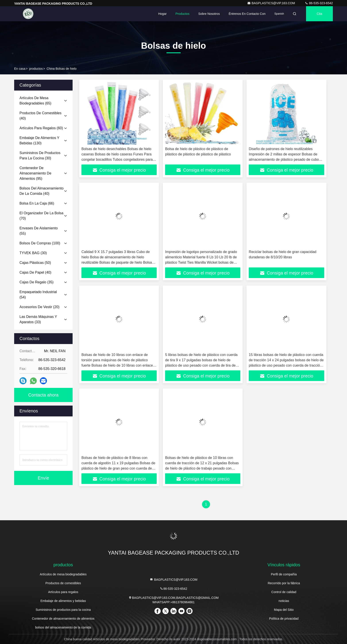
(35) (37, 282)
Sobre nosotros (209, 14)
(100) (40, 243)
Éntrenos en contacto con (247, 14)
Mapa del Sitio (284, 610)
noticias (284, 601)
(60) (41, 128)
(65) (35, 101)
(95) (35, 173)
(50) (35, 263)
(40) (40, 116)
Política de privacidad (284, 619)
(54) (38, 295)
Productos (182, 14)
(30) (40, 156)
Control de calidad (284, 592)
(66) (37, 203)
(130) (39, 140)
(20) (40, 307)
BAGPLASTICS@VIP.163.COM (272, 3)
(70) (41, 216)
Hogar (162, 14)
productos (36, 69)
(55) (39, 231)
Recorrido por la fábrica (284, 583)
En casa (20, 69)
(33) (38, 319)
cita (319, 14)
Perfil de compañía (284, 574)
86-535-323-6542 (319, 3)
